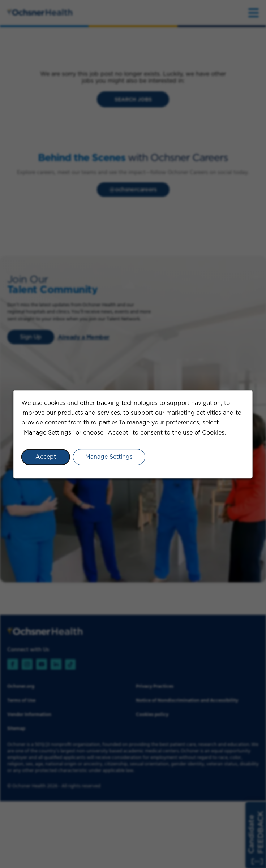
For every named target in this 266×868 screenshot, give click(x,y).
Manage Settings (109, 456)
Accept (46, 456)
